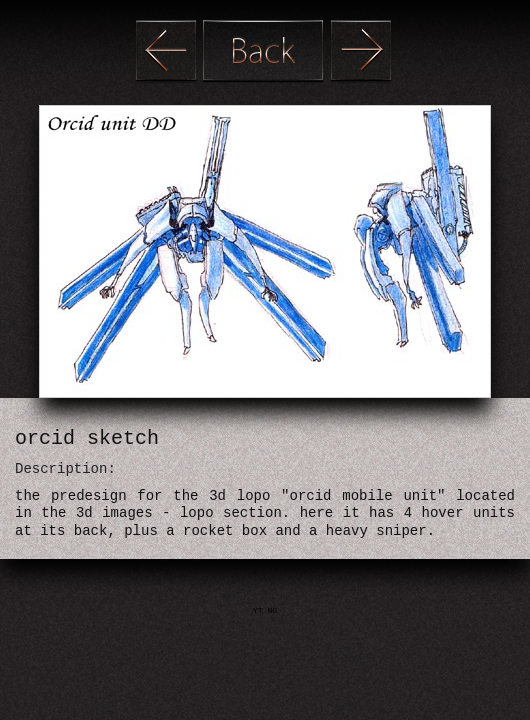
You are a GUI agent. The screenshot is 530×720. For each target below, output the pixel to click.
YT (260, 610)
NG (272, 610)
